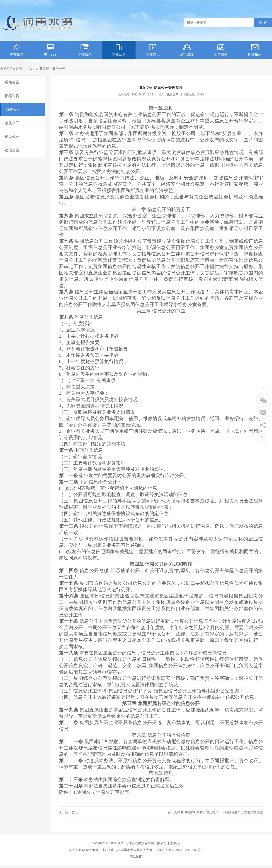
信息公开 (12, 137)
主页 (29, 69)
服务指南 (255, 50)
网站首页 (17, 50)
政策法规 (187, 50)
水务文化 (153, 50)
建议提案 (12, 150)
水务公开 (119, 50)
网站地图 (136, 857)
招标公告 (12, 96)
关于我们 (51, 50)
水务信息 (85, 50)
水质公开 (12, 123)
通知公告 (12, 82)
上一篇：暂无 (68, 812)
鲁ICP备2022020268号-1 (186, 850)
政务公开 (59, 69)
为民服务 (221, 50)
